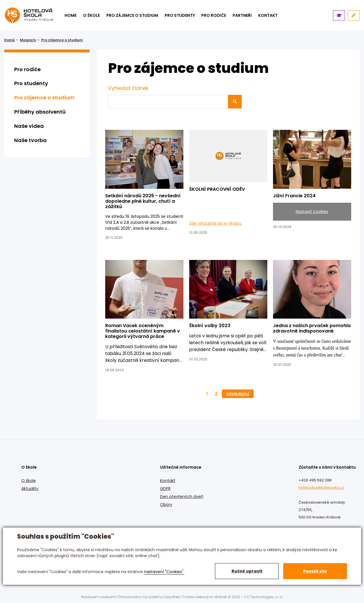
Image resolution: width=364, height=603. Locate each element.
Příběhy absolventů (40, 112)
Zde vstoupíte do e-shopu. (216, 223)
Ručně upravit (247, 571)
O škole (91, 15)
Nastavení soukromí (99, 597)
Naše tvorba (30, 140)
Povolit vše (315, 571)
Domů (10, 40)
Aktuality (30, 489)
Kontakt (168, 481)
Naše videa (29, 126)
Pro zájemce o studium (132, 15)
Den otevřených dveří (182, 497)
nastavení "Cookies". (164, 572)
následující (238, 394)
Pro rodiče (214, 15)
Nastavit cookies (312, 212)
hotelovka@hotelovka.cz (321, 488)
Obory (166, 504)
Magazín (28, 40)
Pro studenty (180, 15)
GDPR (165, 489)
